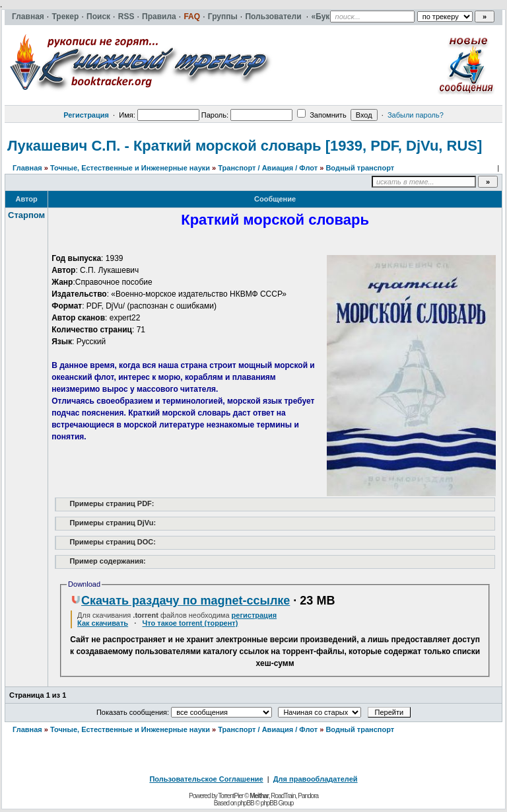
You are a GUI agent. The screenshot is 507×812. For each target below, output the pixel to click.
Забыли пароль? (416, 115)
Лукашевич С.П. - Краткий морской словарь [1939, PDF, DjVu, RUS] (245, 146)
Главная (27, 168)
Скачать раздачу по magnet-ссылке (180, 601)
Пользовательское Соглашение (206, 779)
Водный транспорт (360, 168)
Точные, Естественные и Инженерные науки (130, 168)
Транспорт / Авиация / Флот (268, 168)
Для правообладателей (316, 779)
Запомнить (321, 115)
